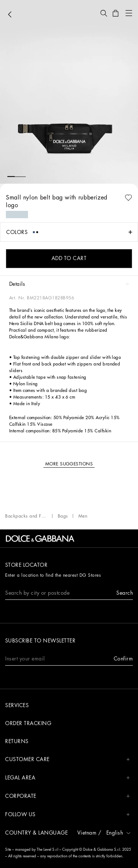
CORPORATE (68, 796)
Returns (17, 741)
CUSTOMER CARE (68, 759)
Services (17, 705)
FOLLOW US (68, 815)
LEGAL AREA (68, 778)
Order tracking (28, 723)
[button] (104, 13)
